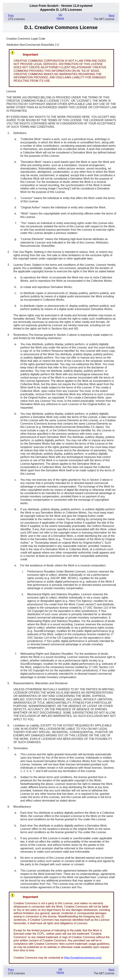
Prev (11, 16)
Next (111, 16)
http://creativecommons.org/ (83, 958)
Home (60, 18)
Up (60, 15)
